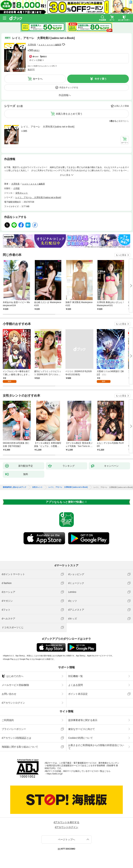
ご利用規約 (8, 720)
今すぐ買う (101, 79)
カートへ (38, 79)
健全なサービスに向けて (82, 729)
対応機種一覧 (76, 676)
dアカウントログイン (13, 703)
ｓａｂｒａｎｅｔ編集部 (50, 45)
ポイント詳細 (36, 60)
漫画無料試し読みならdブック (15, 487)
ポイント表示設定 (78, 694)
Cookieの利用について (81, 738)
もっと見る (121, 255)
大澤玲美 (32, 45)
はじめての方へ (13, 676)
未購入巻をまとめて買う (69, 114)
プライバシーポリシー (14, 729)
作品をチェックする (69, 87)
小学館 (16, 188)
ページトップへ (66, 839)
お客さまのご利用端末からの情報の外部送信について (96, 747)
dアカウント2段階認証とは (16, 738)
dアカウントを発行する (66, 822)
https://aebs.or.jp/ (55, 774)
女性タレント (22, 193)
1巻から (113, 121)
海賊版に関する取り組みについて (20, 747)
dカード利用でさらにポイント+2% (41, 66)
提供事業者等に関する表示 (83, 720)
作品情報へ (65, 95)
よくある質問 (76, 685)
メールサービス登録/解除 (15, 685)
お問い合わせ (9, 694)
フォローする (64, 45)
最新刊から (124, 121)
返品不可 (31, 69)
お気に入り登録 (122, 106)
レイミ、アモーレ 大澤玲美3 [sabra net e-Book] (48, 127)
